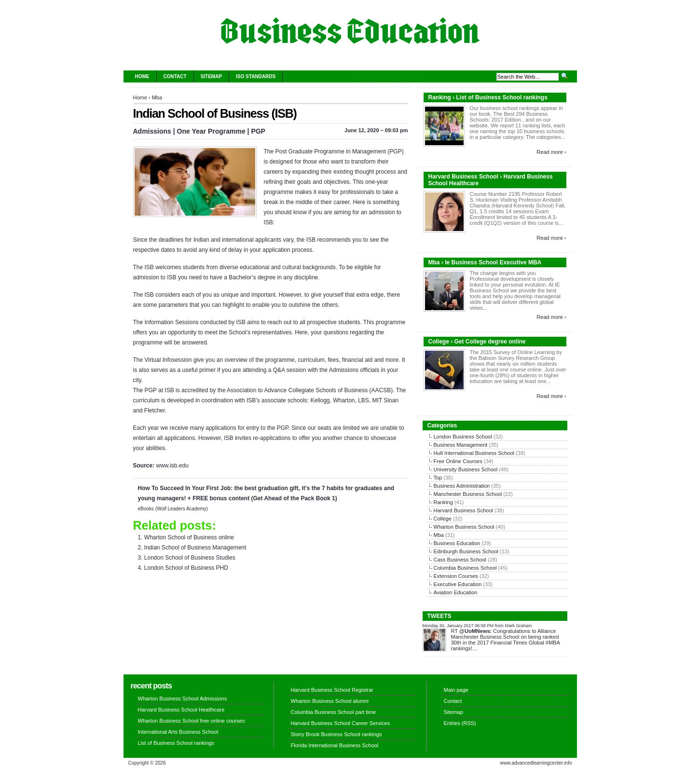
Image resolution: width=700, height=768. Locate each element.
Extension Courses (456, 576)
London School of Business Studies (190, 558)
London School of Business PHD (186, 568)
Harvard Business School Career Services (340, 723)
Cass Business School (460, 560)
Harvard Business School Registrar (332, 690)
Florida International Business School (335, 745)
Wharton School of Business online (189, 537)
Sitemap (211, 76)
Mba (157, 97)
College (443, 519)
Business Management (461, 445)
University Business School (466, 469)
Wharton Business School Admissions (183, 699)
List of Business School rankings (176, 743)
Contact (175, 76)
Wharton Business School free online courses (192, 721)
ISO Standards (256, 76)
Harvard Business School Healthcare (181, 710)
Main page (456, 690)
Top (438, 478)
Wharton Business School (464, 527)
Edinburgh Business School (466, 551)
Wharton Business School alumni (330, 701)
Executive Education (458, 584)
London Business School (463, 437)
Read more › (551, 152)
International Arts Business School (178, 732)
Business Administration (462, 486)
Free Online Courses (458, 461)
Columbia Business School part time (334, 712)
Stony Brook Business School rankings (336, 734)
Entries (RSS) (460, 723)
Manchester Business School (468, 494)
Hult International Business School (474, 453)
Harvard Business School (464, 510)
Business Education (457, 543)
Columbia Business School (465, 568)
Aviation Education (456, 592)
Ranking (443, 502)
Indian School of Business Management (195, 548)
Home (142, 76)
